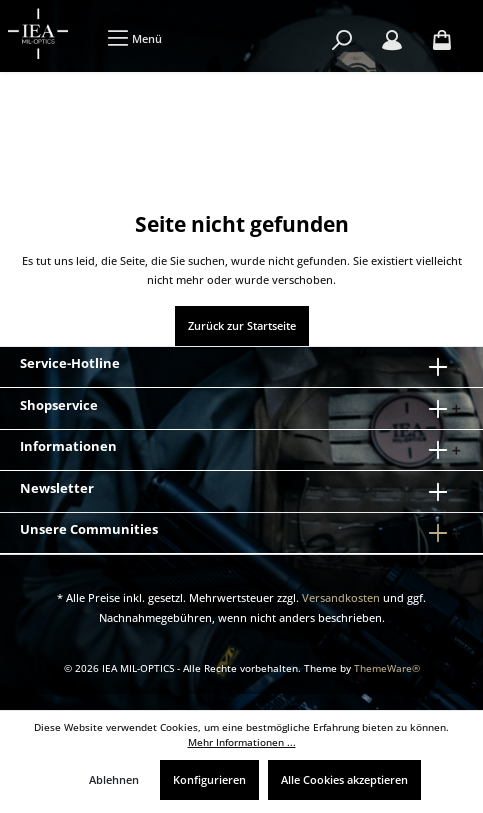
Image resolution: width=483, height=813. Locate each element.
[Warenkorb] (442, 40)
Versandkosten (341, 597)
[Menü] (134, 38)
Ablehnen (114, 779)
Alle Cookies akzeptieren (344, 779)
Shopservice (59, 405)
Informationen (68, 446)
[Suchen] (342, 40)
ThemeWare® (387, 668)
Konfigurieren (209, 779)
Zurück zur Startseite (242, 325)
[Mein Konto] (392, 40)
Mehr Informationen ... (242, 742)
